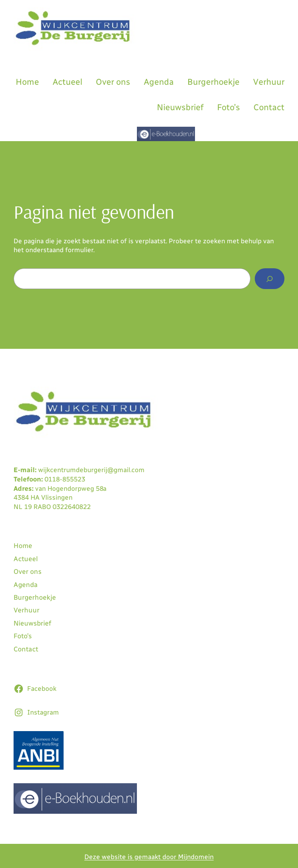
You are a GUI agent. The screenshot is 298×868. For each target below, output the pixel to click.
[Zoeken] (270, 279)
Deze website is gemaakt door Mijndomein (149, 857)
